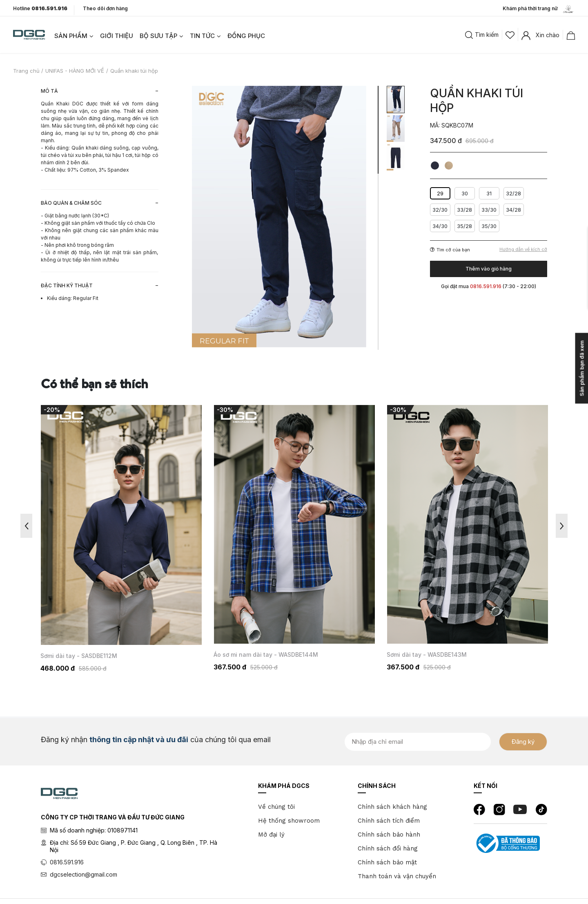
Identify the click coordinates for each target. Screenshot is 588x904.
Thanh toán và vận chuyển (397, 876)
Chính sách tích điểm (389, 821)
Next (562, 526)
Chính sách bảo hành (389, 835)
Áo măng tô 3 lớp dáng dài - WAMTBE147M (101, 657)
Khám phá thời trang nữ (539, 9)
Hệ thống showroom (289, 821)
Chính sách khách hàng (392, 807)
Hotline (40, 9)
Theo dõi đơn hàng (105, 8)
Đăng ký (523, 742)
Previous (26, 526)
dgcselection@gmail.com (84, 874)
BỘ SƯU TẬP (158, 36)
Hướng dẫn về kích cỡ (523, 249)
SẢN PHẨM (71, 36)
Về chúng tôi (276, 807)
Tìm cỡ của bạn (450, 250)
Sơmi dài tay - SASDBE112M (252, 656)
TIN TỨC (202, 36)
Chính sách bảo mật (387, 862)
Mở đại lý (271, 835)
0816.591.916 (67, 862)
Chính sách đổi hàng (388, 848)
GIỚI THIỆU (117, 36)
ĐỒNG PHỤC (246, 36)
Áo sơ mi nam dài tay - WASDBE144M (439, 655)
